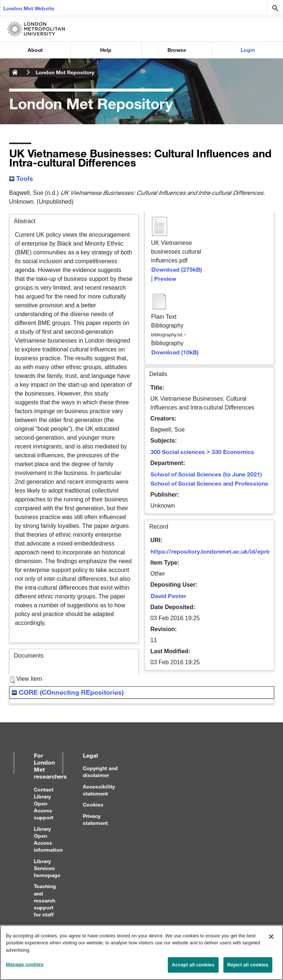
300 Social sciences (178, 452)
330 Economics (233, 452)
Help (106, 50)
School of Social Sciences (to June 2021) (206, 474)
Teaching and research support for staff (45, 900)
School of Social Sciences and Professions (209, 483)
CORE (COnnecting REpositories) (68, 692)
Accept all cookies (193, 968)
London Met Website (29, 8)
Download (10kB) (175, 352)
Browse (177, 50)
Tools (21, 178)
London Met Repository (65, 72)
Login (248, 50)
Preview (165, 278)
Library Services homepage (47, 868)
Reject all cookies (248, 968)
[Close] (271, 939)
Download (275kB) (177, 269)
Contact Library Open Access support (44, 804)
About (35, 50)
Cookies (93, 804)
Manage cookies (25, 967)
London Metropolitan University (15, 72)
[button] (12, 680)
